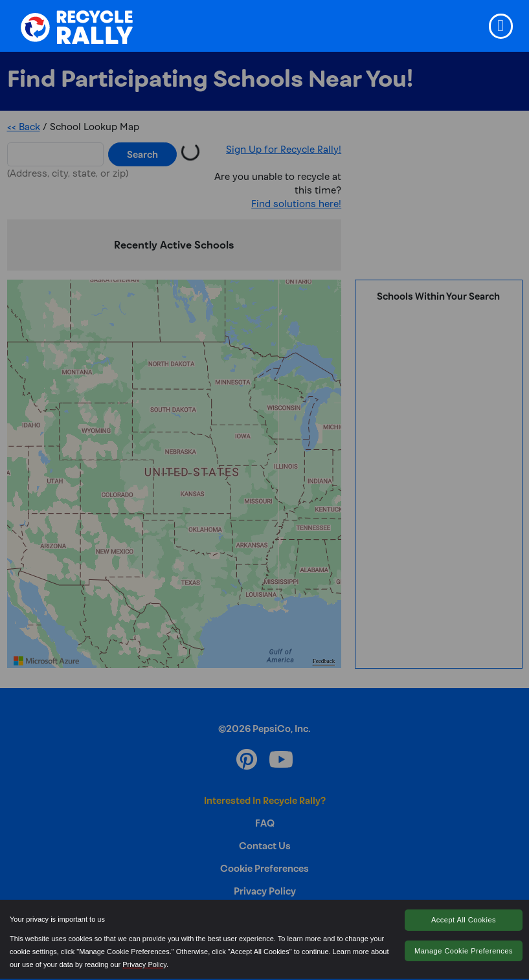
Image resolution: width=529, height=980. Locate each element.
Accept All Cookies (464, 920)
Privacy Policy (144, 964)
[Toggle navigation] (501, 26)
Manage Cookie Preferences (464, 951)
